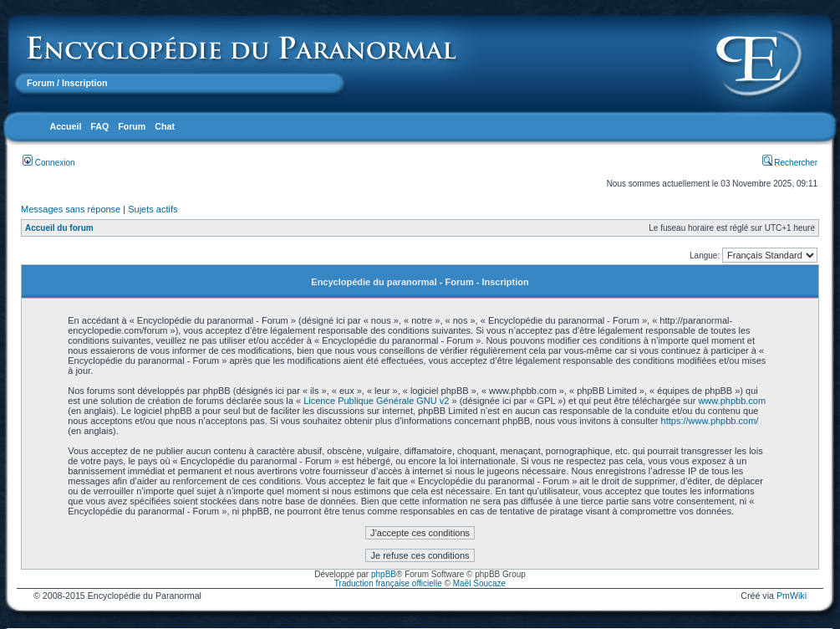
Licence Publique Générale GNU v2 (376, 401)
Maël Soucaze (479, 583)
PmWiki (792, 596)
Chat (165, 126)
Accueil (65, 126)
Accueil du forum (59, 228)
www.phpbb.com (732, 401)
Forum (41, 83)
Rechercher (790, 163)
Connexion (49, 163)
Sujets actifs (153, 209)
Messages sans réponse (71, 209)
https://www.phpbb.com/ (710, 421)
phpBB (384, 574)
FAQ (99, 126)
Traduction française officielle (388, 583)
